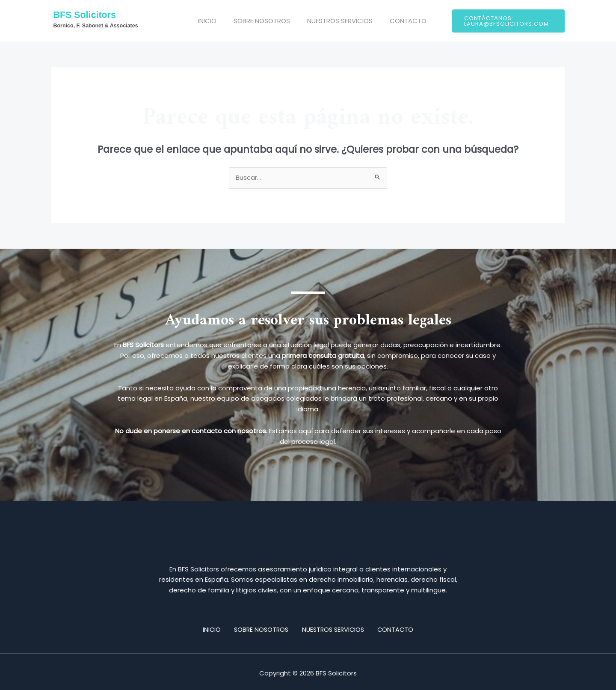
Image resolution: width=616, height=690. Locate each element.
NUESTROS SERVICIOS (333, 21)
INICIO (209, 21)
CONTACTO (397, 21)
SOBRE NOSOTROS (260, 21)
